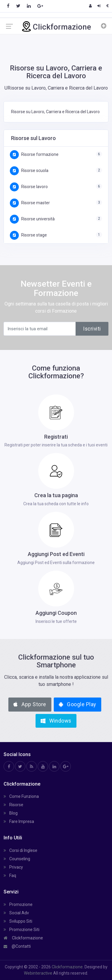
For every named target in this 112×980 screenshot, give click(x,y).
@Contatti (17, 946)
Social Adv (16, 913)
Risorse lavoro (29, 187)
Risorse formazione (34, 154)
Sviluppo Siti (18, 921)
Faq (10, 875)
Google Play (78, 704)
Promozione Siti (22, 930)
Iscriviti (92, 329)
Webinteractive (39, 973)
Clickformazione (23, 938)
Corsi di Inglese (20, 850)
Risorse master (30, 203)
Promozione (18, 904)
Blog (11, 813)
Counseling (17, 859)
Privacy (13, 867)
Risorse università (32, 219)
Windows (56, 721)
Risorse (13, 805)
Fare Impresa (19, 821)
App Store (30, 704)
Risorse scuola (29, 170)
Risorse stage (28, 235)
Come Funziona (21, 796)
